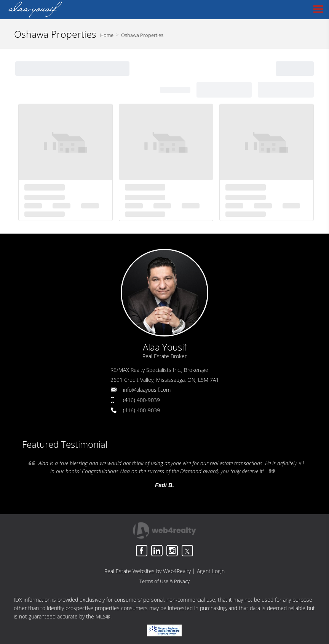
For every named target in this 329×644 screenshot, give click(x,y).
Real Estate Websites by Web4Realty (148, 571)
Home (107, 35)
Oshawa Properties (142, 35)
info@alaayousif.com (147, 390)
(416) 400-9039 (141, 400)
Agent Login (211, 571)
